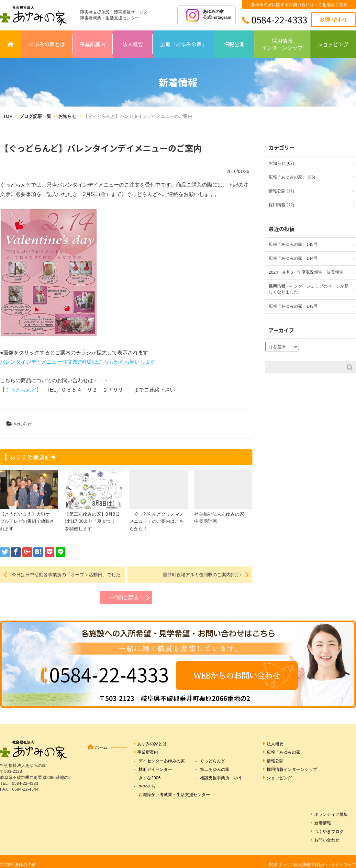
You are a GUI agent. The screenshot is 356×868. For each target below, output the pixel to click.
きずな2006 (150, 778)
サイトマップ (343, 865)
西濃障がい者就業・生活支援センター (174, 795)
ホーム (101, 747)
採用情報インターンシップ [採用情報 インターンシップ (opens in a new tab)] (282, 44)
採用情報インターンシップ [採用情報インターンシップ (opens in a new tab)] (292, 769)
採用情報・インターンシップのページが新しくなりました (309, 289)
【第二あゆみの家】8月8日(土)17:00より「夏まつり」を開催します (92, 521)
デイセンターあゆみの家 (162, 761)
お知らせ (67, 116)
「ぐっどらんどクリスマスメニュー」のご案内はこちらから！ (157, 521)
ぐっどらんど (213, 761)
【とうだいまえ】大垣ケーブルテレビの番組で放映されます (27, 521)
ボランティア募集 (331, 814)
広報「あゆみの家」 (184, 44)
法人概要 (133, 44)
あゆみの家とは (47, 44)
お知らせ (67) (281, 163)
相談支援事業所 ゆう (221, 778)
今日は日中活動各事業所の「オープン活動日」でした (66, 575)
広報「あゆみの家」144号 (293, 258)
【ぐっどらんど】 (21, 390)
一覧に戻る (125, 598)
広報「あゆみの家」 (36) (292, 177)
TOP (8, 116)
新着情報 (323, 823)
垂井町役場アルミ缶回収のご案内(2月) (202, 575)
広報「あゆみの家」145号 (293, 244)
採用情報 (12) (281, 205)
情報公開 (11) (281, 191)
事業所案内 (93, 44)
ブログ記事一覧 (35, 116)
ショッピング (333, 44)
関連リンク (280, 865)
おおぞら (147, 786)
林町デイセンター (155, 769)
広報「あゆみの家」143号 (293, 306)
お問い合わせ (333, 19)
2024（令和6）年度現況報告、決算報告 (306, 272)
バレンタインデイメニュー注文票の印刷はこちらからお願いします (78, 362)
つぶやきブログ (329, 832)
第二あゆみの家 (215, 769)
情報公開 (234, 44)
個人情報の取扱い (310, 865)
